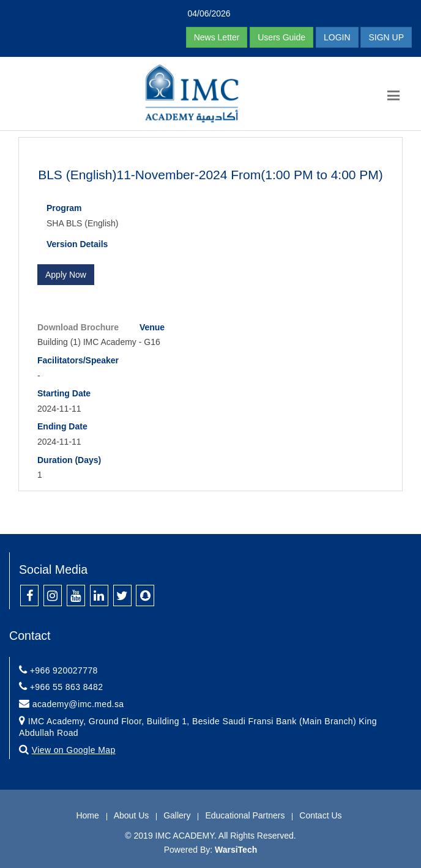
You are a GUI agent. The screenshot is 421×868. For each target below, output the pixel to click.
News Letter (217, 37)
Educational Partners (245, 815)
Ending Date (62, 426)
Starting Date (64, 393)
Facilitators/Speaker (78, 360)
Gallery (177, 815)
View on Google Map (74, 750)
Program (64, 208)
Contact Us (320, 815)
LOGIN (337, 37)
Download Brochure (78, 327)
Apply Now (66, 275)
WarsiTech (236, 850)
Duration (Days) (69, 460)
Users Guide (281, 37)
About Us (132, 815)
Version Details (77, 244)
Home (87, 815)
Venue (152, 327)
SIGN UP (386, 37)
